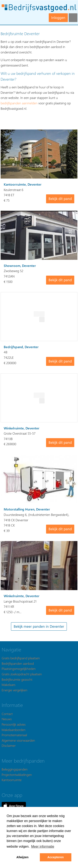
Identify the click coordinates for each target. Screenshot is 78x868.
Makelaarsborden (14, 730)
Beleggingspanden (15, 769)
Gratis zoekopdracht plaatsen (22, 674)
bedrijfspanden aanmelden (19, 103)
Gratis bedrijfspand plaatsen (21, 658)
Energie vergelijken (15, 690)
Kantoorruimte (12, 780)
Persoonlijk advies (14, 724)
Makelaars (9, 685)
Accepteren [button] (56, 857)
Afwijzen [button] (22, 857)
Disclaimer (9, 745)
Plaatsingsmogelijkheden (19, 669)
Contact (7, 714)
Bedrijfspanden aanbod (18, 663)
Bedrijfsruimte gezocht (17, 679)
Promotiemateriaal (14, 735)
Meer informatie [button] (43, 846)
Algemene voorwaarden (18, 740)
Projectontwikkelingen (17, 775)
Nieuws (7, 719)
